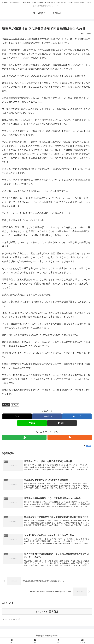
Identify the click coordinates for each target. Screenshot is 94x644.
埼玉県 (6, 405)
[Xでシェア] (17, 416)
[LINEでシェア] (32, 423)
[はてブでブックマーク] (77, 416)
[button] (62, 423)
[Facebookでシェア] (47, 416)
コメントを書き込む (47, 613)
